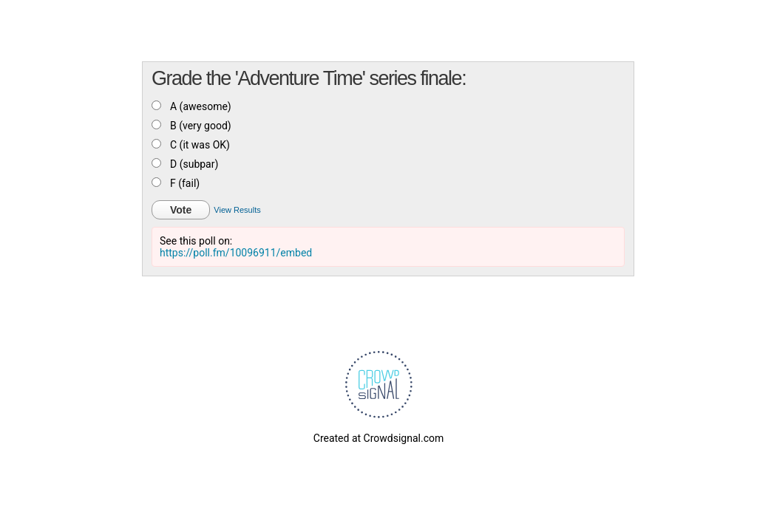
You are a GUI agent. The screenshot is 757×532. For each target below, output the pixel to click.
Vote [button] (181, 210)
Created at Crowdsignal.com (378, 438)
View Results (237, 210)
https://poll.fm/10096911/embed (236, 253)
